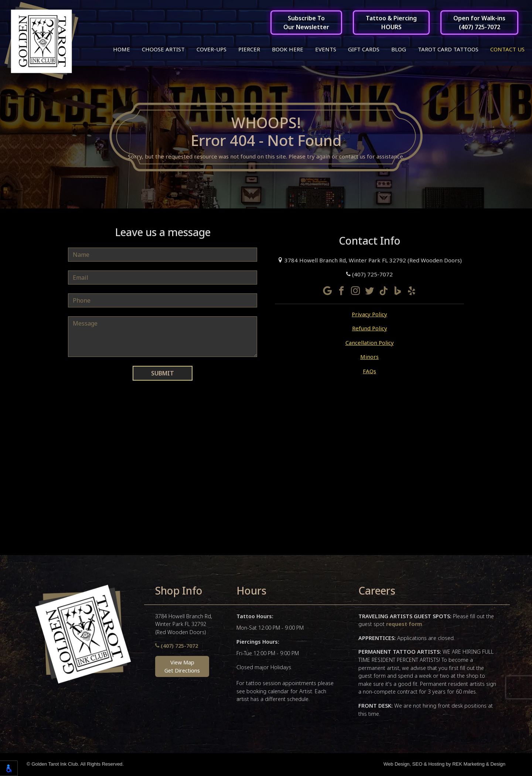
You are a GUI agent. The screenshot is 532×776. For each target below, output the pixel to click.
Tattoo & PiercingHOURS (391, 23)
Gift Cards (364, 49)
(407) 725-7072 (369, 275)
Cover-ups (212, 49)
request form (404, 625)
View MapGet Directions (182, 668)
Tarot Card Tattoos (448, 49)
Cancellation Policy (370, 343)
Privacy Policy (369, 315)
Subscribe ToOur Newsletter (306, 23)
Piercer (249, 49)
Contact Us (507, 49)
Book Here (288, 49)
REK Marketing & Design (479, 765)
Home (122, 49)
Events (326, 49)
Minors (369, 358)
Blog (399, 49)
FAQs (369, 372)
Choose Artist (163, 49)
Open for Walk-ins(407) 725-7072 (479, 23)
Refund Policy (370, 329)
